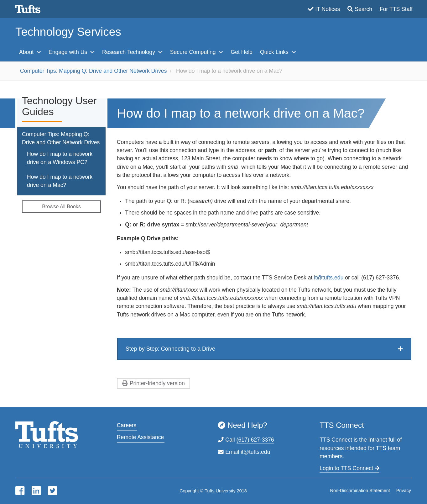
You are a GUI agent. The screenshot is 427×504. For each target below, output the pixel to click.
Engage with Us (69, 52)
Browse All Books (61, 207)
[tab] (264, 349)
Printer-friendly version (157, 383)
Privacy (404, 491)
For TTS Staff (396, 9)
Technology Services (68, 32)
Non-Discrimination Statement (360, 491)
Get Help (241, 52)
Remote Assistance (141, 437)
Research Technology (129, 52)
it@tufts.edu (329, 278)
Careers (127, 425)
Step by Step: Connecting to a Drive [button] (170, 349)
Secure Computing (194, 52)
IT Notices (328, 9)
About (27, 52)
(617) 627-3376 (255, 440)
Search (363, 9)
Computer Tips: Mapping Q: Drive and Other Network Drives (93, 71)
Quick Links (275, 52)
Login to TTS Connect (349, 468)
